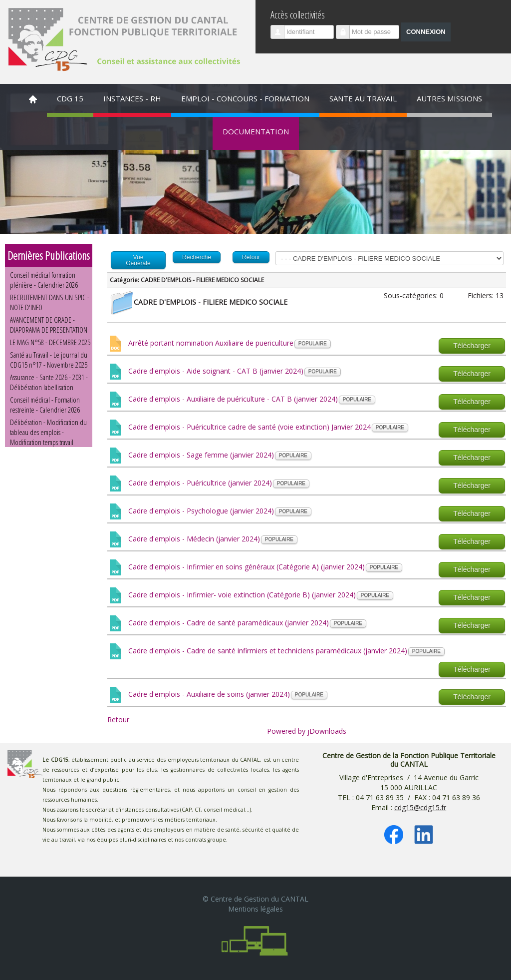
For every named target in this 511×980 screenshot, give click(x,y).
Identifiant (281, 28)
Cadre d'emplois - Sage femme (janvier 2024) (201, 455)
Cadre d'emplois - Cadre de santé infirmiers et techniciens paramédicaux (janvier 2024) (268, 651)
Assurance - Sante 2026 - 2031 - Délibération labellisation (49, 382)
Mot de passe (347, 28)
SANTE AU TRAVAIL (363, 98)
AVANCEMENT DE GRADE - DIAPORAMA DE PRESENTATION (49, 325)
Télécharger (472, 346)
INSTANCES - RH (132, 98)
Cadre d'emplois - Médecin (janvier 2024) (194, 539)
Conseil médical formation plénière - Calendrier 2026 (44, 280)
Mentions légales (255, 909)
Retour (118, 720)
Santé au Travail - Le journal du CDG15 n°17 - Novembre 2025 (49, 360)
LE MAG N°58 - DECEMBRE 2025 (50, 342)
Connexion (426, 32)
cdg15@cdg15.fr (420, 807)
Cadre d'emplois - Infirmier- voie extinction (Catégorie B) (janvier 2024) (242, 595)
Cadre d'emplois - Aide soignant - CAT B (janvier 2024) (216, 371)
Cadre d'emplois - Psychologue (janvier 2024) (201, 511)
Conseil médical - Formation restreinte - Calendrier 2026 (45, 405)
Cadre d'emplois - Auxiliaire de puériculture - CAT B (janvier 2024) (233, 399)
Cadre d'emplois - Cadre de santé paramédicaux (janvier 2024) (229, 623)
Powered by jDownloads (307, 731)
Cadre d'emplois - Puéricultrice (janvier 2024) (200, 483)
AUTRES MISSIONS (449, 98)
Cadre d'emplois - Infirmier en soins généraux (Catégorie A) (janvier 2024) (247, 567)
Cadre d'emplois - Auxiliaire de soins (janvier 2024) (209, 694)
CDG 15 (70, 98)
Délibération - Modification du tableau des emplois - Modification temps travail (48, 432)
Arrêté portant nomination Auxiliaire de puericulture (211, 343)
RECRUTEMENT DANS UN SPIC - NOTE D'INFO (50, 302)
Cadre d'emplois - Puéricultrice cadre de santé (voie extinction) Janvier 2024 (250, 427)
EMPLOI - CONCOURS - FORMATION (245, 98)
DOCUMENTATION (256, 131)
